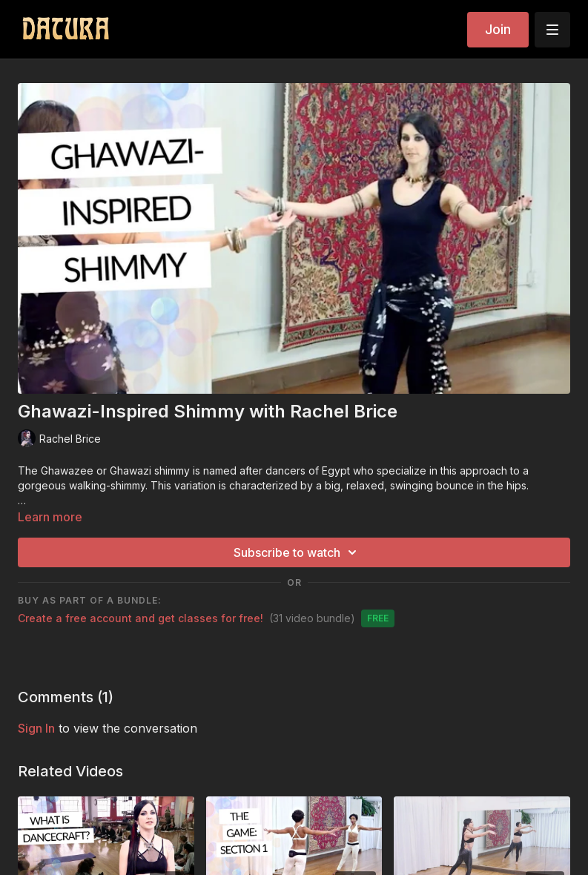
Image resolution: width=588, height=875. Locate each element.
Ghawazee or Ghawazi (96, 470)
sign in (36, 728)
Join (498, 29)
